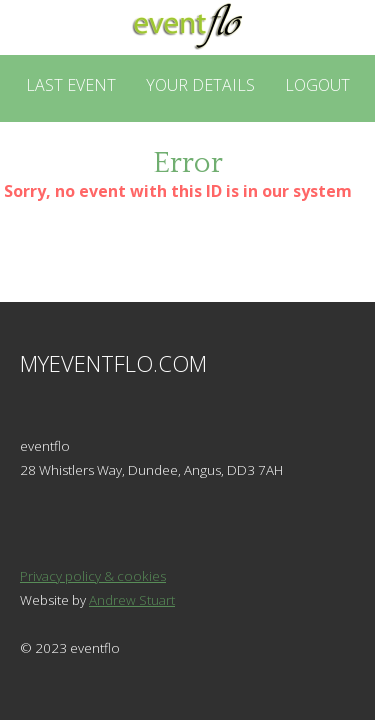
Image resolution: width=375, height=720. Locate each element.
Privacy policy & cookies (93, 576)
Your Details (200, 85)
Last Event (71, 85)
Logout (317, 85)
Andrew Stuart (132, 600)
